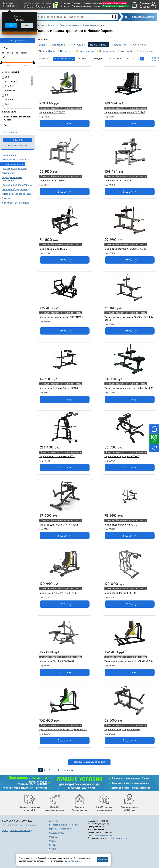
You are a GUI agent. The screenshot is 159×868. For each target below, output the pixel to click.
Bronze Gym (10, 91)
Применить (17, 140)
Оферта (5, 831)
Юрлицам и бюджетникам (114, 3)
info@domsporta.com (103, 835)
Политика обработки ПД (21, 831)
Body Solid (9, 86)
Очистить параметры (18, 145)
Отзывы (53, 841)
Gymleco (8, 104)
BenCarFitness (11, 82)
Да (11, 26)
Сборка (53, 849)
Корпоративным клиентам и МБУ (64, 825)
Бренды (53, 845)
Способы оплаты (57, 833)
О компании (66, 3)
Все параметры (10, 132)
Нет (27, 26)
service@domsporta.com (116, 838)
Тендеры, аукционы (93, 3)
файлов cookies (74, 861)
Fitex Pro (9, 100)
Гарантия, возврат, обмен (61, 829)
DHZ (6, 95)
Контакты (65, 6)
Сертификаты (78, 6)
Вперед (66, 770)
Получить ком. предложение (115, 6)
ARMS (7, 77)
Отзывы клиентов (92, 6)
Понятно (103, 859)
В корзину (65, 123)
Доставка (76, 3)
